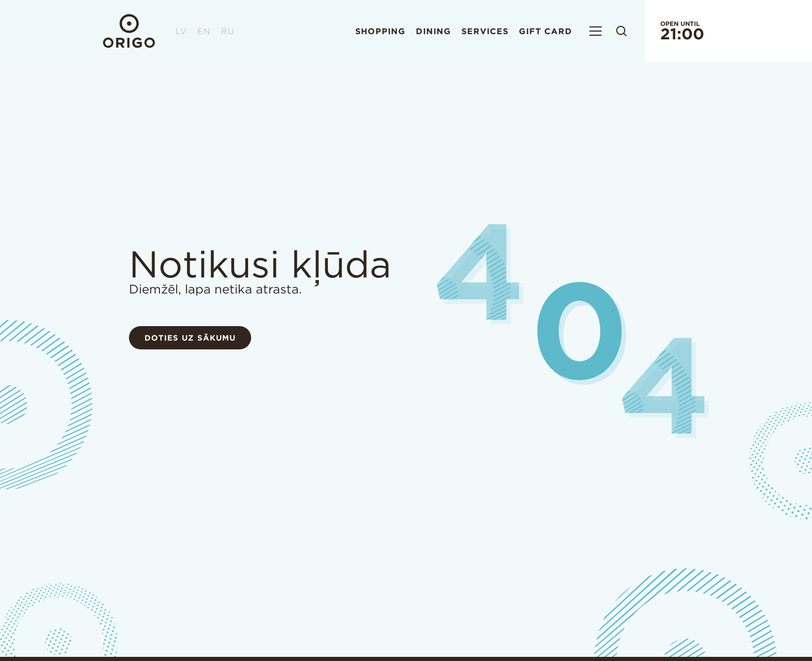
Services (485, 31)
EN (204, 31)
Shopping (380, 31)
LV (181, 31)
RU (228, 31)
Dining (433, 31)
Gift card (546, 31)
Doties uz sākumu (190, 338)
